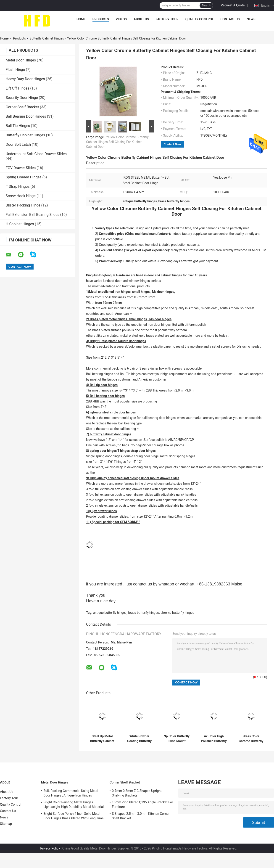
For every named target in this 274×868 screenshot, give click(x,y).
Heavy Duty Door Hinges (25, 79)
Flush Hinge (15, 70)
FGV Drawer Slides (21, 168)
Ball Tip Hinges (18, 126)
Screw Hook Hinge (21, 196)
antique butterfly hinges (110, 613)
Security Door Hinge (22, 98)
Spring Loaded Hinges (24, 177)
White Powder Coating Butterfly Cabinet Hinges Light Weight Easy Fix (139, 739)
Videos (121, 19)
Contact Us (230, 19)
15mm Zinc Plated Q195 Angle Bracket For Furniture (142, 804)
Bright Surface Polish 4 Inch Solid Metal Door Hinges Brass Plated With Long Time (74, 816)
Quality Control (200, 19)
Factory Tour (167, 19)
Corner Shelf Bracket (22, 107)
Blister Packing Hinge (23, 205)
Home (81, 19)
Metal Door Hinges (21, 60)
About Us (141, 19)
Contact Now (172, 144)
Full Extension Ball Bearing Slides (33, 215)
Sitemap (6, 824)
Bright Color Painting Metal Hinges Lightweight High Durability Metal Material (74, 804)
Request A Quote (233, 5)
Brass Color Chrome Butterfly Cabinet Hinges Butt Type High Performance (251, 739)
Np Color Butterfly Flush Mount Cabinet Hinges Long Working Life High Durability (177, 739)
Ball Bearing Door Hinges (26, 116)
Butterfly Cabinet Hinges (47, 38)
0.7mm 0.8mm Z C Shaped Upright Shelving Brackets (137, 793)
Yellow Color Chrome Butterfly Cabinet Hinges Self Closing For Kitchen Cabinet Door (117, 142)
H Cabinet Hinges (20, 224)
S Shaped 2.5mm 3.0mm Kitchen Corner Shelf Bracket (141, 816)
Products (101, 19)
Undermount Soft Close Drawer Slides (36, 154)
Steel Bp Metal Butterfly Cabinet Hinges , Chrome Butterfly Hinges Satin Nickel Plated (102, 739)
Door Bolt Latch (18, 144)
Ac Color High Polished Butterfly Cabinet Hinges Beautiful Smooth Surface (214, 739)
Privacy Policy (50, 848)
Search (206, 5)
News (251, 19)
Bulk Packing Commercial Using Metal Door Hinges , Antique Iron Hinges (71, 793)
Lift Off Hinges (17, 88)
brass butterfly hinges (143, 613)
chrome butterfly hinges (177, 613)
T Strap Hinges (18, 187)
